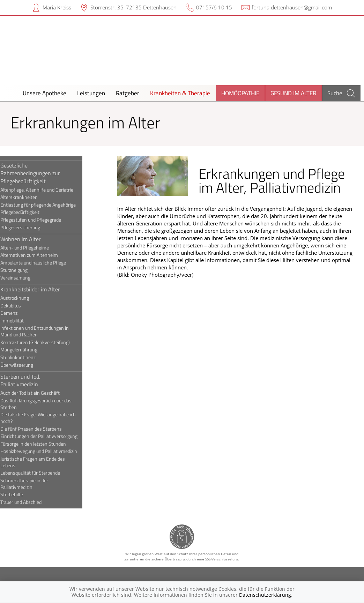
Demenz (20, 313)
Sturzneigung (25, 270)
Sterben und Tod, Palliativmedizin (32, 380)
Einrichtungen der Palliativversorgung (50, 436)
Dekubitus (22, 306)
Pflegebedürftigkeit (31, 212)
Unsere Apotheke (44, 93)
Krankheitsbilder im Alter (42, 289)
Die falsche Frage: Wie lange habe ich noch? (50, 418)
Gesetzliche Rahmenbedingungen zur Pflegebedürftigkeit (42, 173)
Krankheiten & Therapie (180, 93)
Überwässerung (28, 365)
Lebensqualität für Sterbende (42, 473)
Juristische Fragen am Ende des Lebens (44, 462)
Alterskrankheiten (31, 197)
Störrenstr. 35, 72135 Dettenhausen (133, 7)
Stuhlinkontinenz (29, 357)
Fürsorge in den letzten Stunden (45, 444)
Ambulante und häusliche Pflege (45, 263)
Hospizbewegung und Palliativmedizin (50, 451)
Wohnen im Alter (32, 239)
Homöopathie (240, 93)
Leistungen (91, 93)
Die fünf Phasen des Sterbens (43, 429)
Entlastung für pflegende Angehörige (50, 205)
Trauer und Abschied (32, 502)
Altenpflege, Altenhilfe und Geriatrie (48, 190)
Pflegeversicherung (32, 228)
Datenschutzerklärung (265, 595)
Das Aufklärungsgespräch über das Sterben (47, 404)
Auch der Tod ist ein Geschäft (42, 393)
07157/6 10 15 (214, 7)
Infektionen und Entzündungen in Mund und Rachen (46, 331)
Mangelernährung (30, 350)
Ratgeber (128, 93)
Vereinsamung (27, 278)
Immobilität (24, 321)
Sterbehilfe (23, 494)
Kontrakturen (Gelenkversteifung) (47, 342)
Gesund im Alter (293, 93)
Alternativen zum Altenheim (41, 255)
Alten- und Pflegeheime (36, 248)
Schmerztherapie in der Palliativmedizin (36, 484)
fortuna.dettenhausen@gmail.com (292, 7)
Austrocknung (26, 298)
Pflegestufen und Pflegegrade (42, 220)
